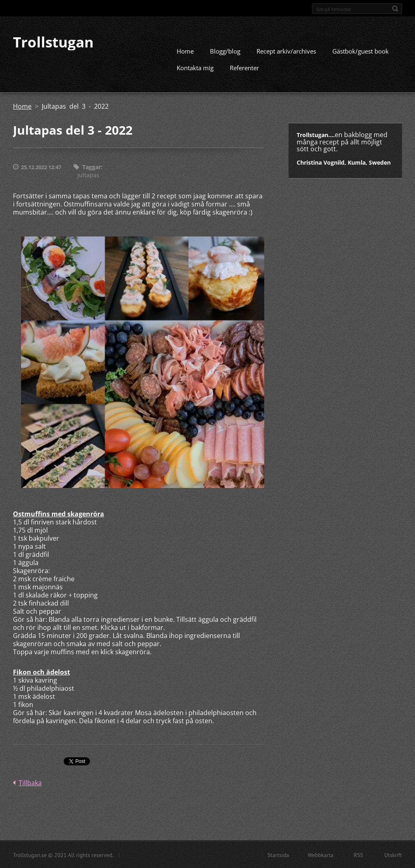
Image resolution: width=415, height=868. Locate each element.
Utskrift (393, 855)
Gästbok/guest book (360, 51)
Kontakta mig (195, 67)
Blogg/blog (225, 51)
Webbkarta (321, 855)
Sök (395, 9)
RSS (358, 855)
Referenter (244, 67)
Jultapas (88, 175)
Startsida (278, 855)
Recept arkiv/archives (286, 51)
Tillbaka (30, 782)
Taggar (92, 167)
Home (185, 51)
